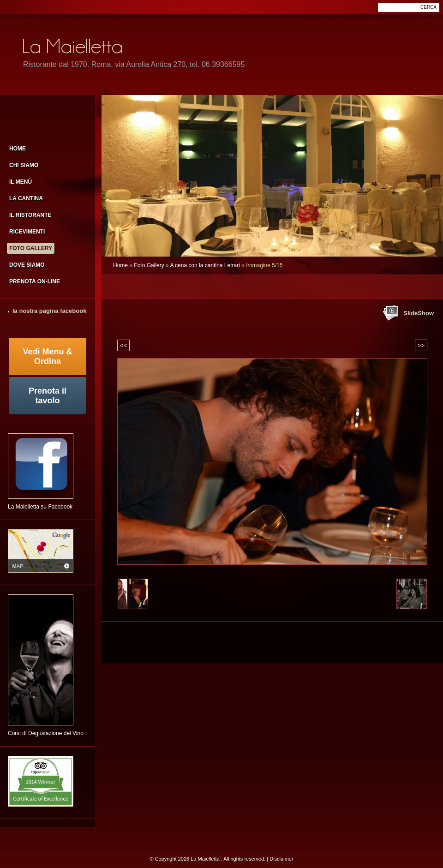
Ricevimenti (27, 232)
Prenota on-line (35, 281)
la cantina (26, 198)
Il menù (21, 182)
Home (120, 265)
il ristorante (30, 215)
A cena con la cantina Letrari (205, 265)
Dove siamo (27, 265)
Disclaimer (281, 859)
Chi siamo (24, 165)
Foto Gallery (149, 265)
